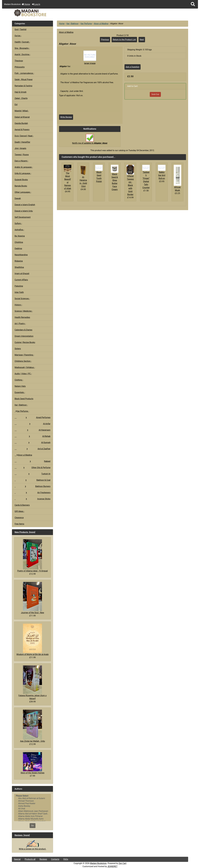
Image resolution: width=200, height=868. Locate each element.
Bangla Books (21, 186)
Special (17, 859)
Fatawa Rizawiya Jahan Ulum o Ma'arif (33, 683)
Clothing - (19, 380)
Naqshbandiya (21, 255)
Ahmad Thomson (32, 801)
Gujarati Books (21, 180)
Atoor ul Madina (101, 24)
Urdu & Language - (23, 173)
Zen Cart (123, 863)
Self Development (23, 217)
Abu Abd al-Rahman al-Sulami (32, 798)
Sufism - (18, 223)
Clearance (19, 518)
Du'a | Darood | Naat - (24, 136)
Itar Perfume (86, 24)
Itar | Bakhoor (73, 24)
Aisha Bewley (32, 806)
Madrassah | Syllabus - (25, 367)
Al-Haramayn (32, 430)
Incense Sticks (32, 499)
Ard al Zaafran (32, 449)
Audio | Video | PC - (23, 374)
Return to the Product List (124, 40)
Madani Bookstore (98, 863)
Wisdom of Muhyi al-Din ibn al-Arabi (33, 640)
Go (33, 826)
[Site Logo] (41, 13)
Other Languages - (23, 192)
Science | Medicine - (24, 311)
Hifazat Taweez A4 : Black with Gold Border (130, 185)
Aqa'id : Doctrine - (22, 54)
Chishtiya (19, 242)
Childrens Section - (23, 361)
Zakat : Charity (21, 98)
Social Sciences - (22, 299)
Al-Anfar (32, 424)
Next (142, 40)
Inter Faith (19, 292)
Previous (105, 40)
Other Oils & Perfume (32, 468)
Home (26, 4)
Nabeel (32, 461)
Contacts (55, 859)
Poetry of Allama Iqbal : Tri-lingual (33, 556)
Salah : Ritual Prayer (24, 80)
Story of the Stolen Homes (33, 763)
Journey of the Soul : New (32, 598)
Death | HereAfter (22, 142)
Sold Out (155, 94)
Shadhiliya (19, 267)
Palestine (19, 286)
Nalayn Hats (20, 386)
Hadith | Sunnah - (22, 42)
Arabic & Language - (24, 167)
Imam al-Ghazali (22, 274)
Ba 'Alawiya (20, 236)
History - (18, 305)
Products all (30, 859)
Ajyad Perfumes (32, 417)
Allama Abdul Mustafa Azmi (32, 819)
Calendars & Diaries (23, 330)
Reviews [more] (22, 835)
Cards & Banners (22, 505)
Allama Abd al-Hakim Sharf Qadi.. (32, 814)
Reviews (43, 859)
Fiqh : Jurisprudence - (24, 73)
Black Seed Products (24, 399)
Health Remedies (22, 317)
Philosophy (20, 67)
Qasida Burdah (21, 123)
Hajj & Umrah (20, 92)
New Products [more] (25, 532)
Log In (36, 4)
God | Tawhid (20, 29)
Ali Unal (32, 809)
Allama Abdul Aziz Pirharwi (32, 816)
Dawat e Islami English (25, 205)
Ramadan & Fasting (23, 86)
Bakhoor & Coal (32, 480)
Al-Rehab (32, 436)
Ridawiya (19, 261)
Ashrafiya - (19, 230)
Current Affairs (21, 280)
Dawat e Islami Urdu (24, 211)
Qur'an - (18, 36)
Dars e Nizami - (21, 161)
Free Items (19, 524)
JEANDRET (112, 866)
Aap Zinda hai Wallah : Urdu (32, 726)
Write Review (66, 117)
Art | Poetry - (20, 324)
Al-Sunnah (32, 442)
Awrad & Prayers (22, 130)
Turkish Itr (32, 474)
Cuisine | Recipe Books (25, 342)
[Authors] (32, 807)
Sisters (18, 349)
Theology (19, 61)
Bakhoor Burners (32, 486)
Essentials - (20, 392)
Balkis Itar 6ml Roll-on (162, 175)
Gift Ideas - (19, 511)
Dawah (18, 198)
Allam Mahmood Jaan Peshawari (32, 811)
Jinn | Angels (20, 148)
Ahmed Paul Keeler (32, 804)
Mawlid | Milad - (22, 111)
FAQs (66, 859)
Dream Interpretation (24, 336)
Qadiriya (18, 248)
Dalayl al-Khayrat (22, 117)
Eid (16, 105)
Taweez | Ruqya (22, 155)
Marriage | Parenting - (24, 355)
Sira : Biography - (22, 48)
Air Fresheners (32, 493)
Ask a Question (132, 67)
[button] (193, 4)
